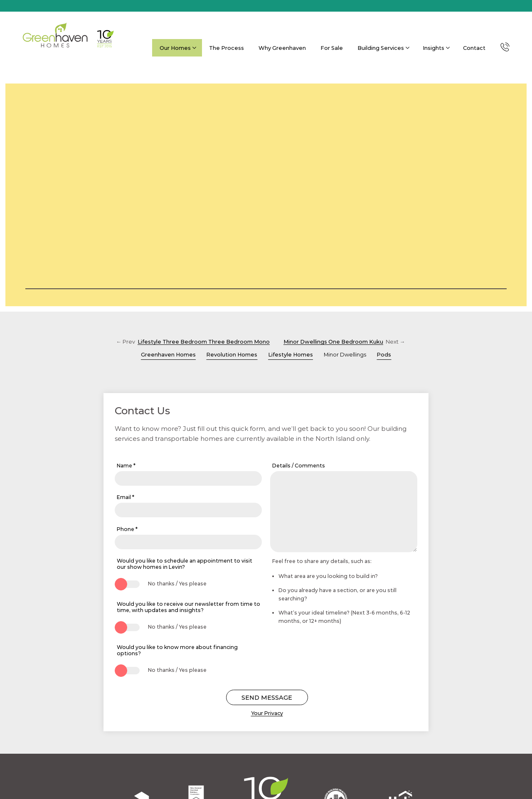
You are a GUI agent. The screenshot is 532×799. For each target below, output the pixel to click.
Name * (126, 466)
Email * (126, 497)
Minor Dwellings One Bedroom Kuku (333, 342)
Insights (436, 48)
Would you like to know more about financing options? (177, 650)
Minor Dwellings (345, 355)
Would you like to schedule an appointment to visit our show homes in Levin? (185, 564)
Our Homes (177, 48)
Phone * (127, 529)
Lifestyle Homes (291, 355)
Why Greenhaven (282, 48)
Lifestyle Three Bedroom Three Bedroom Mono (204, 342)
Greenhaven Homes (168, 355)
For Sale (332, 48)
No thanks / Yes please (177, 584)
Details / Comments (299, 466)
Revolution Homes (232, 355)
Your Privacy (267, 713)
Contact (474, 48)
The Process (227, 48)
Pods (384, 355)
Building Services (383, 48)
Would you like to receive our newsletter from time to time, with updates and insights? (188, 607)
